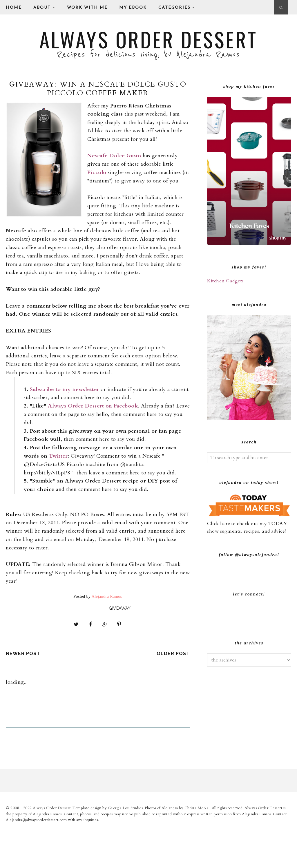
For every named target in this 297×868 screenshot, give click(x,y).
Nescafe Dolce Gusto (114, 156)
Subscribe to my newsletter (65, 389)
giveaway (120, 608)
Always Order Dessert (148, 39)
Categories (177, 8)
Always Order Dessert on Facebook (93, 406)
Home (14, 8)
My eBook (133, 8)
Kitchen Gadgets (226, 281)
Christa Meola (197, 849)
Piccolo (97, 172)
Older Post (173, 652)
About (44, 8)
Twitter (58, 456)
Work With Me (87, 8)
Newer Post (23, 652)
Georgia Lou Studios (125, 849)
